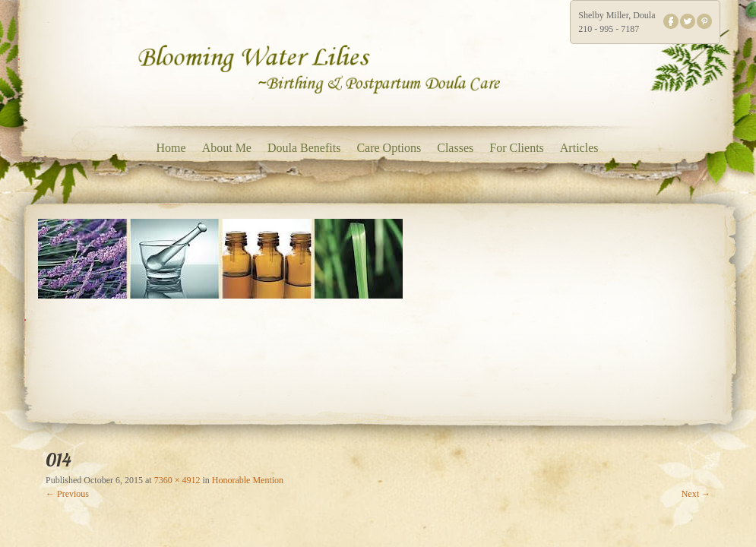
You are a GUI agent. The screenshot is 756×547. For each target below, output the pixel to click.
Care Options (389, 148)
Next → (696, 494)
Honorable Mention (248, 480)
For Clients (517, 148)
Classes (455, 148)
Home (171, 148)
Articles (579, 148)
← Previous (67, 494)
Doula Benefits (304, 148)
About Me (227, 148)
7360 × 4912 (177, 480)
